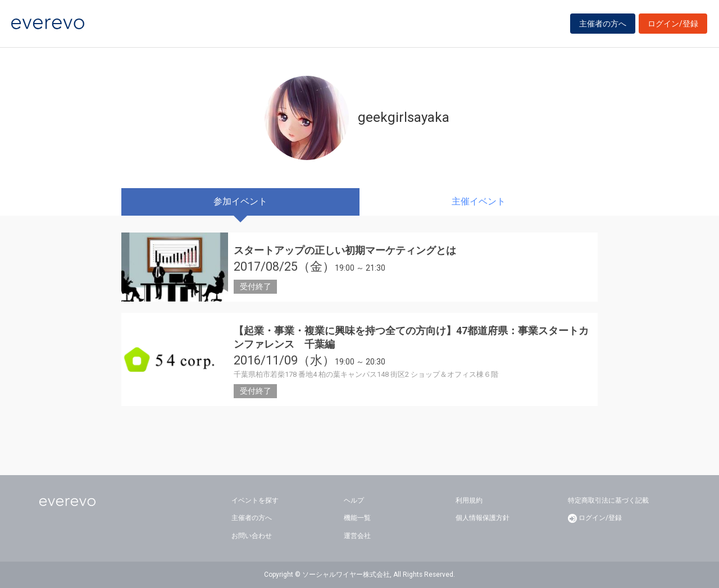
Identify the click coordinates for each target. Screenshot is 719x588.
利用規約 (469, 500)
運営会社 (357, 536)
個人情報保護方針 (483, 518)
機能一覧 (357, 518)
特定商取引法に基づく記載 (608, 500)
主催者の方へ (603, 24)
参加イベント (240, 201)
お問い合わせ (252, 536)
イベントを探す (255, 500)
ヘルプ (354, 500)
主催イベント (479, 201)
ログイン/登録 (673, 24)
